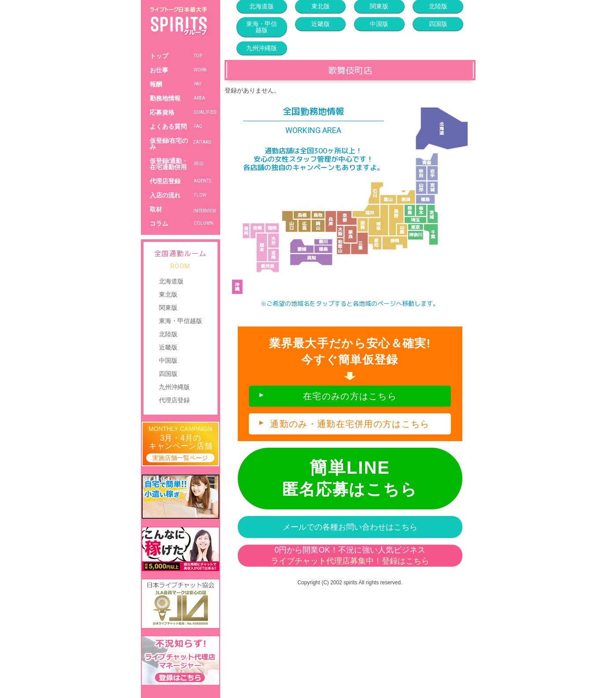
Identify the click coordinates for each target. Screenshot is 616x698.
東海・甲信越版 (181, 321)
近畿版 (168, 347)
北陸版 (168, 334)
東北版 (168, 294)
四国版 (168, 374)
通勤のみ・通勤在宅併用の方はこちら (350, 424)
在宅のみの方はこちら (350, 396)
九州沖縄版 (174, 387)
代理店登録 (174, 400)
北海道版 (171, 281)
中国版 (168, 360)
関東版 (168, 308)
